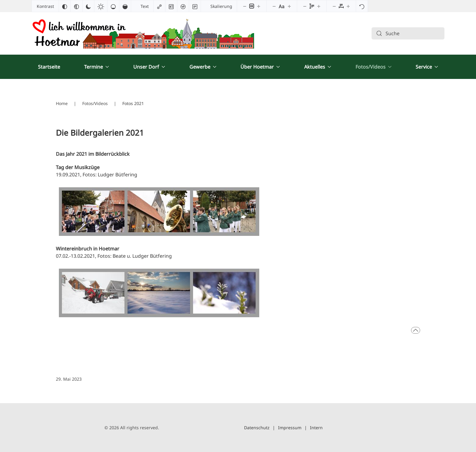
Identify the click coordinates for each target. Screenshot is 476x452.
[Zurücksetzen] (362, 6)
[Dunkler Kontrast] (88, 6)
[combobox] (408, 33)
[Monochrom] (76, 6)
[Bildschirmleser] (183, 6)
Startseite (49, 67)
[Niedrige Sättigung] (113, 6)
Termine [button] (97, 67)
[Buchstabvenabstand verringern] (334, 6)
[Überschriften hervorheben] (171, 6)
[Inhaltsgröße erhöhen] (259, 6)
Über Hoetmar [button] (260, 67)
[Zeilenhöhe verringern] (305, 6)
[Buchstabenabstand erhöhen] (348, 6)
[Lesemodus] (195, 6)
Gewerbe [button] (203, 67)
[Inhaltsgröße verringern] (245, 6)
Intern (316, 428)
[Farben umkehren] (65, 6)
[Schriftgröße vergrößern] (289, 6)
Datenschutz (257, 428)
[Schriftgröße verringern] (274, 6)
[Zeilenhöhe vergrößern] (319, 6)
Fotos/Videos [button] (374, 67)
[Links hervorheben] (159, 6)
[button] (416, 330)
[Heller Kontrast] (101, 6)
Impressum (290, 428)
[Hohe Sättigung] (125, 6)
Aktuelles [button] (318, 67)
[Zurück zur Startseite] (143, 33)
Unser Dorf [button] (149, 67)
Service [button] (427, 67)
